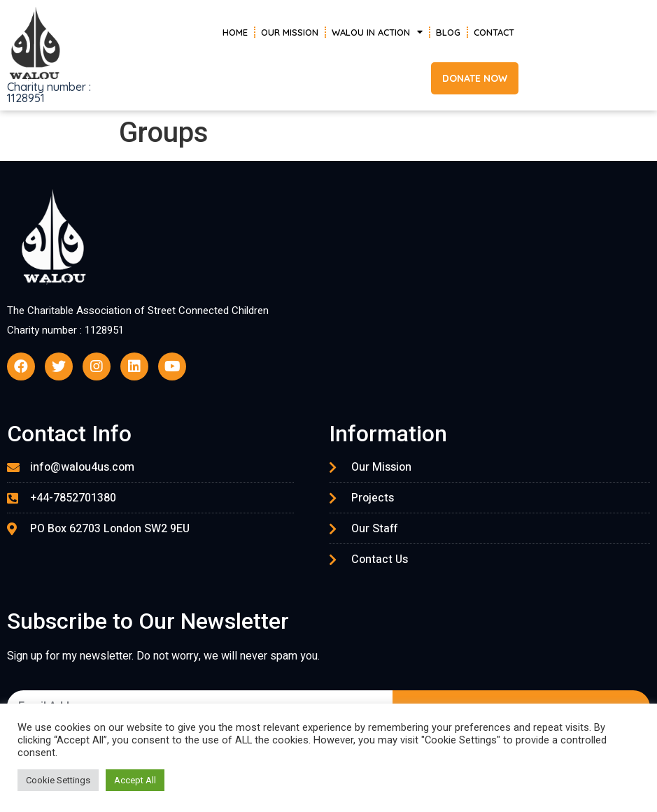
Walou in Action (377, 32)
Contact (494, 32)
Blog (448, 32)
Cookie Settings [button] (58, 780)
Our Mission (290, 32)
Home (235, 32)
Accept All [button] (135, 780)
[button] (475, 78)
